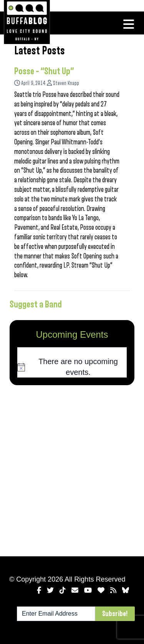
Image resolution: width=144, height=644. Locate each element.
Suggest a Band (36, 304)
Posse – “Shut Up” (44, 71)
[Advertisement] (72, 469)
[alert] (72, 367)
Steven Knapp (66, 83)
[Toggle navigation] (129, 24)
